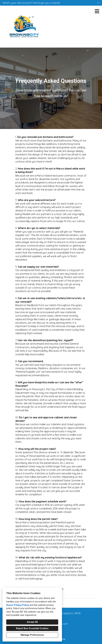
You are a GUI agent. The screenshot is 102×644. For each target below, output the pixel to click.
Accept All (32, 622)
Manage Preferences (32, 635)
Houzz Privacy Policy (18, 605)
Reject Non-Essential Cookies (32, 628)
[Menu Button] (97, 11)
